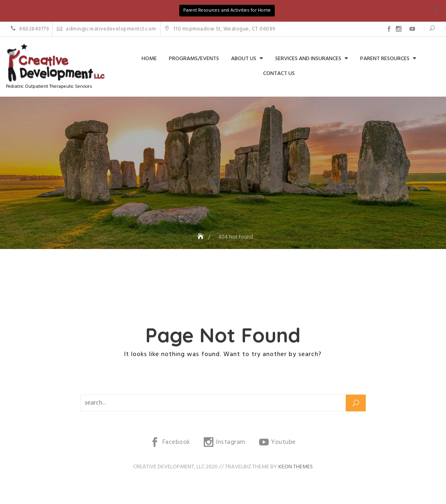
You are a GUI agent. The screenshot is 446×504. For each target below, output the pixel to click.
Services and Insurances (308, 59)
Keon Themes (296, 467)
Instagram (399, 29)
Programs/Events (194, 59)
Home (149, 59)
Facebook (389, 29)
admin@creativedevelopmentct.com (107, 29)
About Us (244, 59)
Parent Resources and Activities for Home (227, 10)
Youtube (412, 29)
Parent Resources (385, 59)
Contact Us (279, 74)
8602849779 (29, 29)
